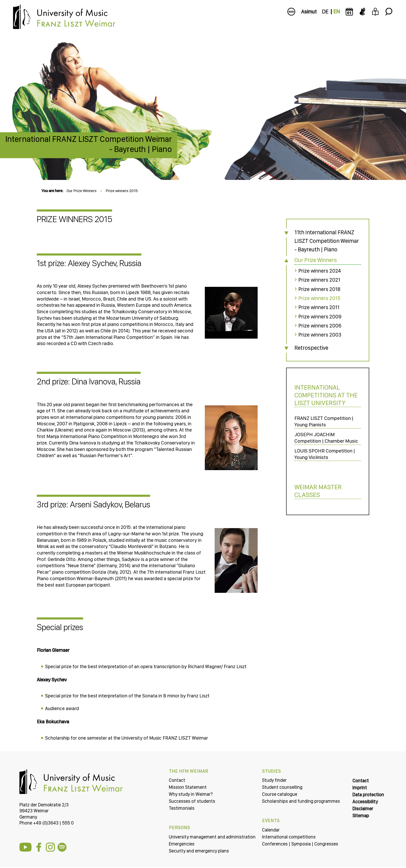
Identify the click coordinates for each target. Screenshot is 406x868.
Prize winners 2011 (317, 307)
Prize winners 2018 (317, 289)
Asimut (309, 12)
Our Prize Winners (82, 191)
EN (337, 12)
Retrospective (309, 347)
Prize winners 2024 (317, 271)
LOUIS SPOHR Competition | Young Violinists (323, 461)
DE (325, 12)
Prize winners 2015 (122, 191)
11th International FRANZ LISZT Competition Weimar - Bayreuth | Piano (323, 241)
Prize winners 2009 (317, 316)
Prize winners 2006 (317, 325)
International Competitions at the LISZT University (324, 395)
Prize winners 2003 (317, 334)
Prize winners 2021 (317, 280)
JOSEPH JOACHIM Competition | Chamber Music (318, 441)
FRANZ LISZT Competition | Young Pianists (322, 421)
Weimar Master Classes (316, 498)
